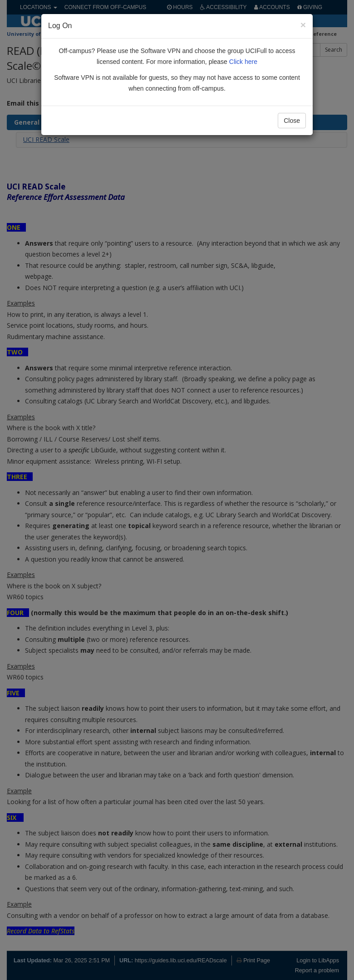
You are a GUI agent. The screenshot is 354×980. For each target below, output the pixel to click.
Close (292, 121)
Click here (243, 62)
